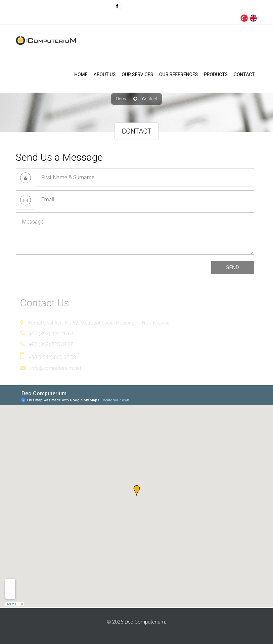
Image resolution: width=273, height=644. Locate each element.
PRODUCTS (216, 75)
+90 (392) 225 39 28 (53, 344)
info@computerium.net (57, 368)
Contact (150, 99)
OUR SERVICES (137, 75)
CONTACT (244, 75)
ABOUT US (105, 75)
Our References (178, 75)
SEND (233, 267)
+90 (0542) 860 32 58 (54, 357)
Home (81, 75)
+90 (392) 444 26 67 (53, 334)
